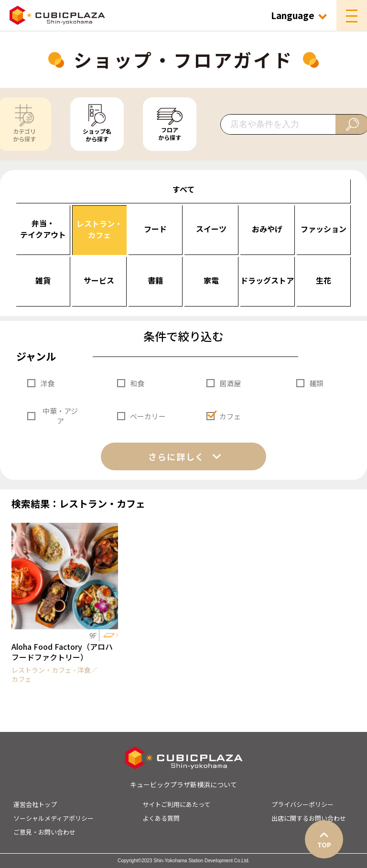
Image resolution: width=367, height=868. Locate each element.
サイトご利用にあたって (176, 804)
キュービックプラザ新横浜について (183, 784)
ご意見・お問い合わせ (44, 832)
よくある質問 (161, 818)
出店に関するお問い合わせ (309, 818)
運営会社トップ (35, 804)
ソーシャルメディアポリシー (54, 818)
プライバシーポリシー (302, 804)
